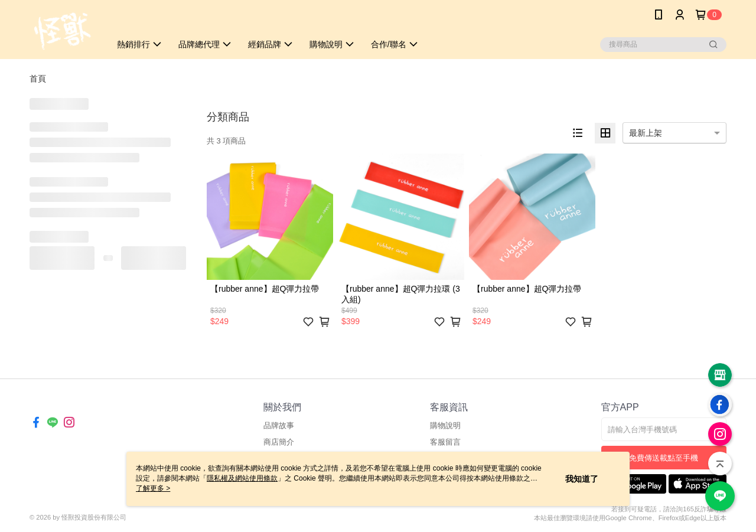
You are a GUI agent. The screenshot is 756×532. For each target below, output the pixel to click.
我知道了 (582, 479)
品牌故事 (279, 425)
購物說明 (445, 425)
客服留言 (445, 442)
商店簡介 (279, 442)
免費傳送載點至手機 (664, 458)
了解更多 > (153, 488)
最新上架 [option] (646, 133)
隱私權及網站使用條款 (242, 478)
